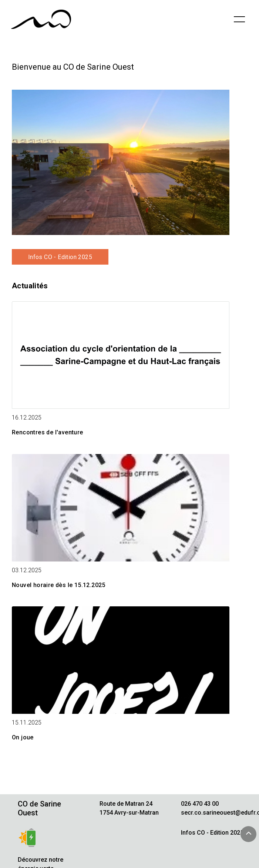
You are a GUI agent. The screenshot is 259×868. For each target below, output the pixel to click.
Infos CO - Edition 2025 (60, 257)
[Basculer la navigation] (239, 19)
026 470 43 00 (200, 804)
